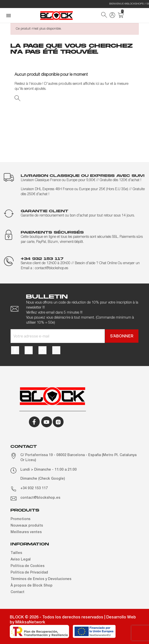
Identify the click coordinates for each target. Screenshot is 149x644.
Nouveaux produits (27, 526)
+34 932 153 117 (34, 488)
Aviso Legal (21, 560)
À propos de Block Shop (32, 586)
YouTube (29, 350)
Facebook (15, 350)
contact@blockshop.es (40, 498)
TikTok (56, 350)
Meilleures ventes (26, 532)
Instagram (42, 350)
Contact (17, 592)
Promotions (20, 519)
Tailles (16, 553)
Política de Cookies (28, 566)
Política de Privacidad (29, 573)
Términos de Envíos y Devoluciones (41, 579)
